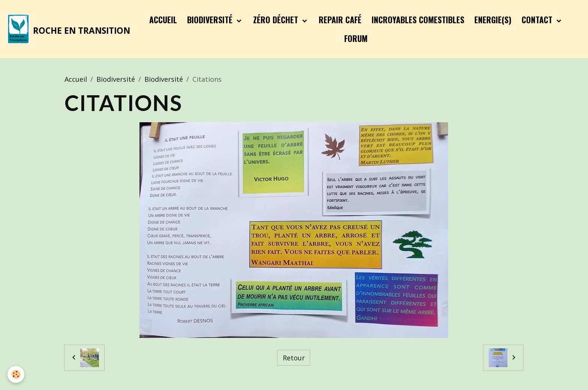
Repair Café (340, 19)
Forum (356, 38)
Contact (538, 19)
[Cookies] (16, 374)
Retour (294, 358)
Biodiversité (211, 19)
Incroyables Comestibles (418, 19)
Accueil (163, 19)
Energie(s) (493, 19)
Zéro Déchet (277, 19)
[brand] (67, 29)
